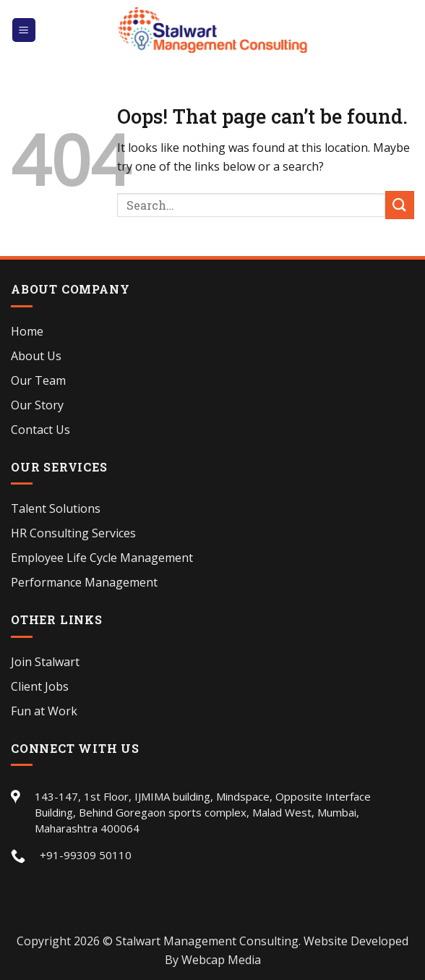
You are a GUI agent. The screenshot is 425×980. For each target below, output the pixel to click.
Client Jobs (40, 686)
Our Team (38, 380)
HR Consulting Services (73, 533)
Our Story (37, 405)
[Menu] (24, 30)
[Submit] (400, 205)
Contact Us (40, 430)
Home (27, 331)
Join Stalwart (45, 662)
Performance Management (84, 582)
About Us (36, 356)
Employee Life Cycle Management (102, 558)
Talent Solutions (56, 508)
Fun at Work (44, 711)
